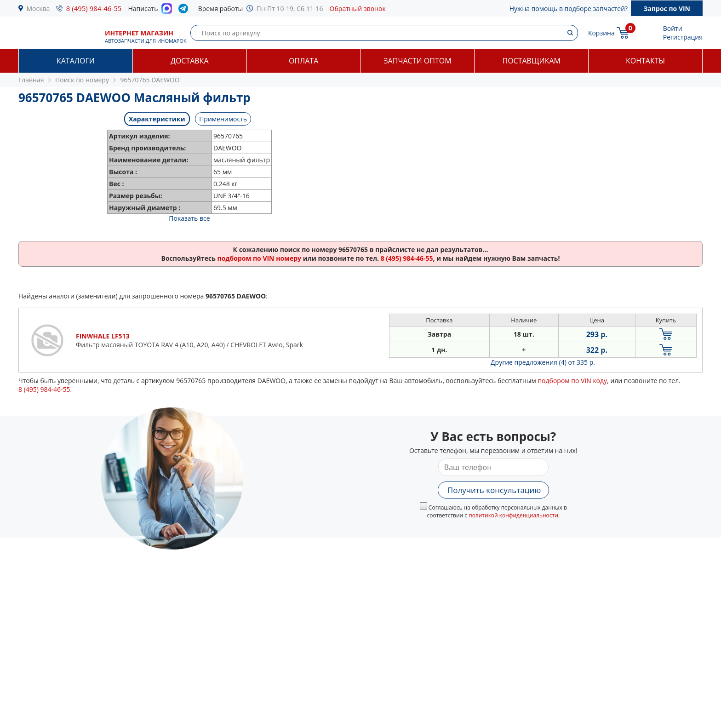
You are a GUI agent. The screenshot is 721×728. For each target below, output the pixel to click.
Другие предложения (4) (543, 362)
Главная (31, 80)
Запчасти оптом (417, 61)
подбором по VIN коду (572, 381)
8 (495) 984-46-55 (94, 8)
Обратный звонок (358, 9)
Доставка (190, 61)
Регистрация (683, 37)
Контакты (645, 61)
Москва (38, 9)
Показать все (189, 218)
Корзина (601, 33)
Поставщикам (532, 61)
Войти (673, 28)
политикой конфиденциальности (513, 515)
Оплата (303, 61)
